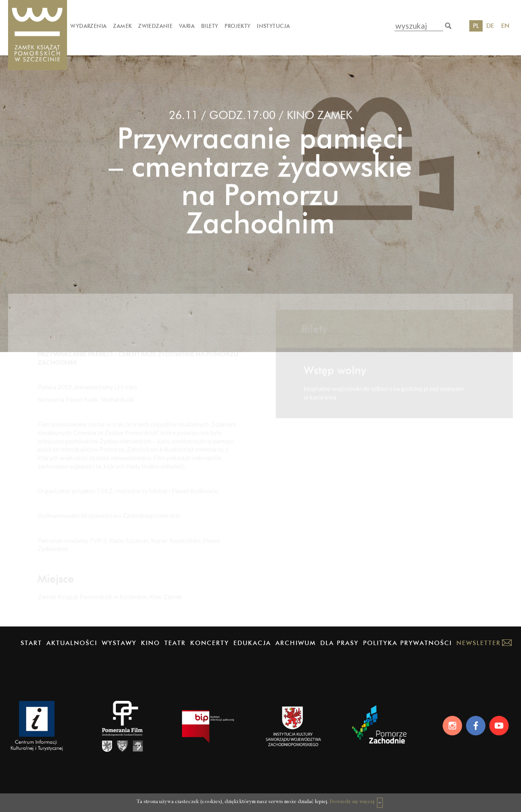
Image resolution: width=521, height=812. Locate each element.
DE (490, 26)
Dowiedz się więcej (339, 798)
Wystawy (119, 643)
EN (505, 26)
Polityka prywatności (408, 643)
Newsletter (479, 643)
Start (31, 643)
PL (476, 26)
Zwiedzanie (155, 26)
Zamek (122, 26)
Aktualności (72, 643)
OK (381, 797)
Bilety (210, 26)
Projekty (237, 26)
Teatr (175, 643)
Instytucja (273, 26)
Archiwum (296, 643)
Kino (150, 643)
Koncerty (210, 643)
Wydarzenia (88, 26)
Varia (187, 26)
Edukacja (252, 643)
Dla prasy (339, 643)
